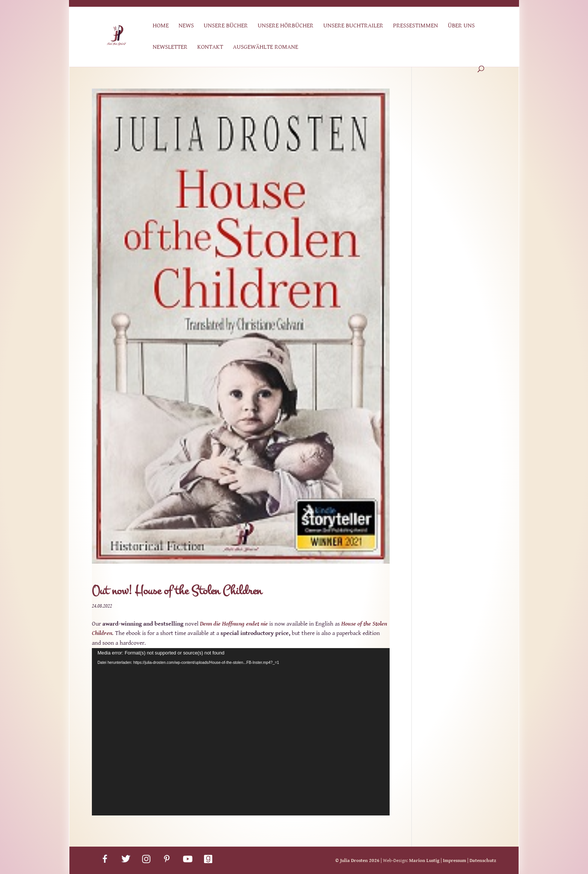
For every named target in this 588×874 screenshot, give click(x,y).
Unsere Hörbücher (286, 26)
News (186, 26)
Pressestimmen (415, 26)
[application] (241, 732)
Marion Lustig (424, 861)
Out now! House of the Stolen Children (177, 591)
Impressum (454, 861)
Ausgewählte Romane (265, 47)
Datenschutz (483, 861)
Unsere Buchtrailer (353, 26)
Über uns (461, 26)
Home (161, 26)
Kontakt (210, 47)
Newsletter (170, 47)
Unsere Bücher (226, 26)
